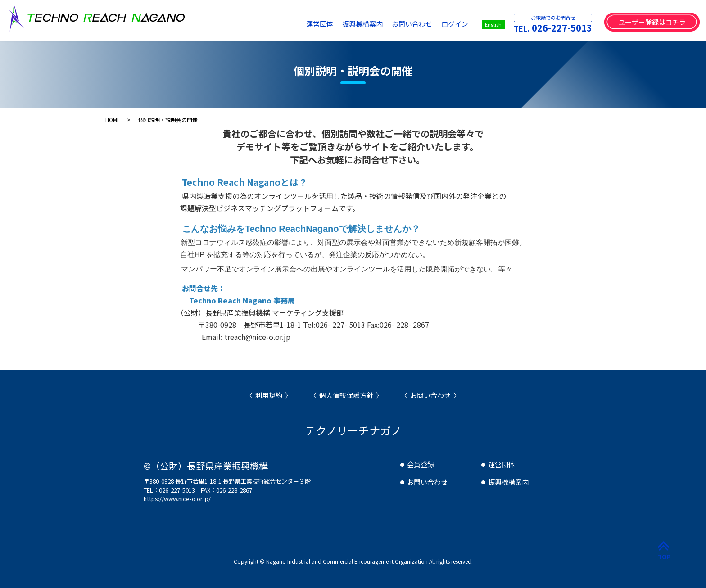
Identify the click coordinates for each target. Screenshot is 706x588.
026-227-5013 (562, 28)
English (493, 24)
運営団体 (320, 24)
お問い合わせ (412, 24)
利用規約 (269, 395)
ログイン (455, 24)
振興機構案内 (362, 24)
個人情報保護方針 (346, 395)
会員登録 (421, 464)
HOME (113, 120)
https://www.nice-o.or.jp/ (177, 499)
